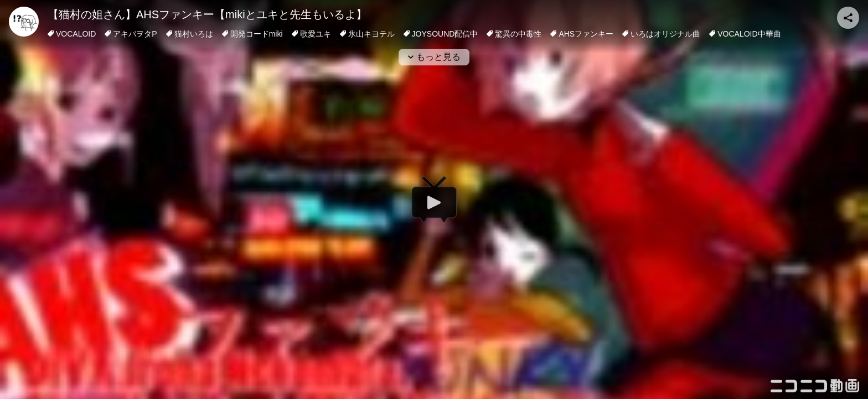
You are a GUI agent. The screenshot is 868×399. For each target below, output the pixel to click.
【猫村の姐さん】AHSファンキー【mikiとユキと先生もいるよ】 (207, 14)
